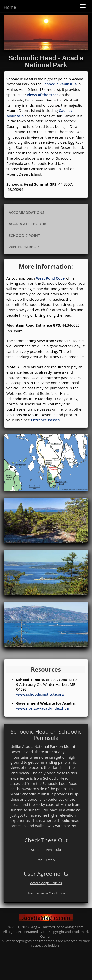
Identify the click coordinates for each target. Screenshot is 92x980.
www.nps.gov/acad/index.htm (43, 708)
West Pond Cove (50, 278)
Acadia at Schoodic (28, 224)
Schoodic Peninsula (59, 84)
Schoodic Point (24, 235)
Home (10, 7)
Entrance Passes (45, 420)
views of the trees (42, 95)
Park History (46, 860)
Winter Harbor (24, 247)
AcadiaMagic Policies (46, 883)
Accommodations (26, 212)
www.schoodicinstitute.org (40, 694)
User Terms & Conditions (46, 893)
